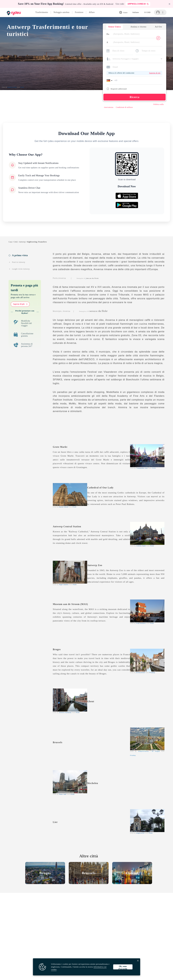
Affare (92, 12)
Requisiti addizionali (116, 90)
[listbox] (136, 12)
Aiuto (123, 12)
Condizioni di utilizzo (124, 109)
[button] (109, 82)
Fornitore (79, 12)
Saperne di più (20, 306)
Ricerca (134, 99)
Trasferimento (42, 12)
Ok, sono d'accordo (123, 967)
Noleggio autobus (62, 12)
